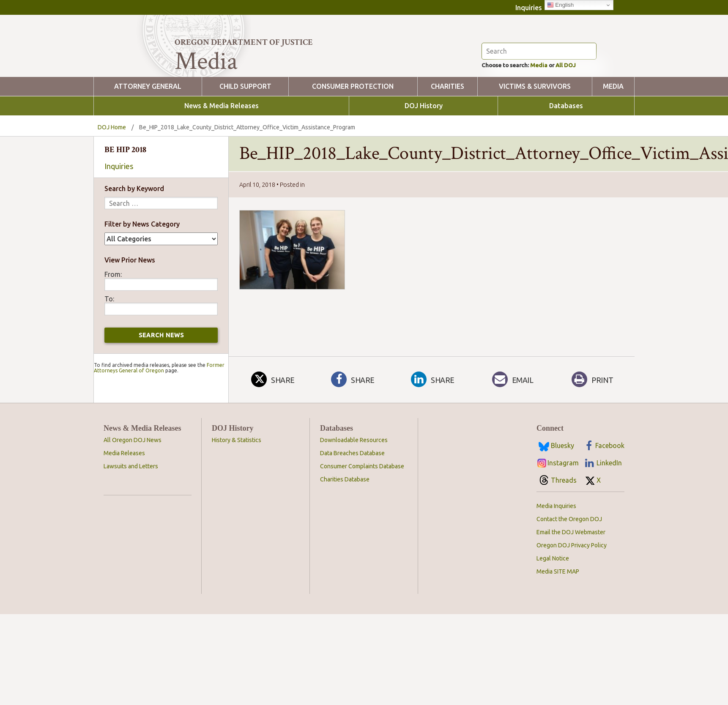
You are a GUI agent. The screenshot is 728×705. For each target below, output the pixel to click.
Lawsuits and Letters (131, 505)
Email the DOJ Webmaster (571, 571)
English (560, 5)
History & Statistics (237, 478)
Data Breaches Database (352, 492)
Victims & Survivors (535, 125)
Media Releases (124, 492)
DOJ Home (112, 166)
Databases (566, 144)
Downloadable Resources (354, 478)
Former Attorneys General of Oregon (159, 406)
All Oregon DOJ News (133, 478)
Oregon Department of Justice (244, 42)
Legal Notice (553, 597)
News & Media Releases (222, 144)
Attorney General (148, 125)
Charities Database (345, 518)
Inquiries (529, 8)
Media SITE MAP (558, 610)
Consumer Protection (353, 125)
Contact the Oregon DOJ (569, 557)
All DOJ (582, 103)
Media (550, 103)
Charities (447, 125)
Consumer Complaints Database (362, 505)
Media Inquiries (556, 544)
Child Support (245, 125)
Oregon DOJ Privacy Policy (572, 584)
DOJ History (424, 144)
